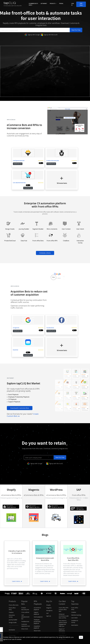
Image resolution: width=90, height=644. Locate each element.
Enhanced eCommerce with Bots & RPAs (64, 580)
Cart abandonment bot (25, 581)
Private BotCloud (14, 597)
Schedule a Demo (45, 233)
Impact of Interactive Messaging (62, 595)
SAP (47, 577)
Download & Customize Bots (20, 368)
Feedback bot (25, 585)
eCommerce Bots (33, 3)
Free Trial (81, 4)
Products (53, 3)
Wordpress (49, 575)
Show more (25, 593)
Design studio (13, 586)
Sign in (73, 4)
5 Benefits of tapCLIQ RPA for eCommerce (64, 601)
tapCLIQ (49, 580)
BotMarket (44, 3)
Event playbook (38, 581)
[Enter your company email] (35, 30)
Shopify (48, 569)
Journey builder (13, 584)
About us (66, 611)
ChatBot (11, 576)
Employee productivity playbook (37, 585)
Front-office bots (14, 569)
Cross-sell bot (25, 576)
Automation (75, 589)
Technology (12, 599)
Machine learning (76, 579)
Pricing (61, 3)
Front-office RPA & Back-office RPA (64, 574)
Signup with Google (32, 35)
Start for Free (76, 30)
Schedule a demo (43, 611)
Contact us (75, 611)
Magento (49, 572)
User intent (74, 582)
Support (56, 611)
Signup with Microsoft (49, 35)
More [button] (30, 5)
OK (81, 637)
